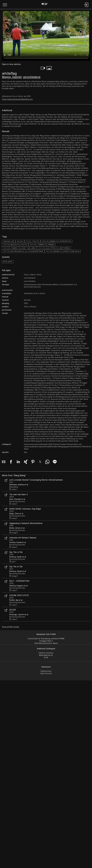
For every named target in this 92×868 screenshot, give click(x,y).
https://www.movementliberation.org (17, 99)
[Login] (86, 7)
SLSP (46, 657)
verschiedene (32, 77)
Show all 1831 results (11, 627)
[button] (5, 5)
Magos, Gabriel (12, 77)
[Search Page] (46, 4)
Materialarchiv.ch (46, 655)
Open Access (46, 673)
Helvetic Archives (46, 653)
